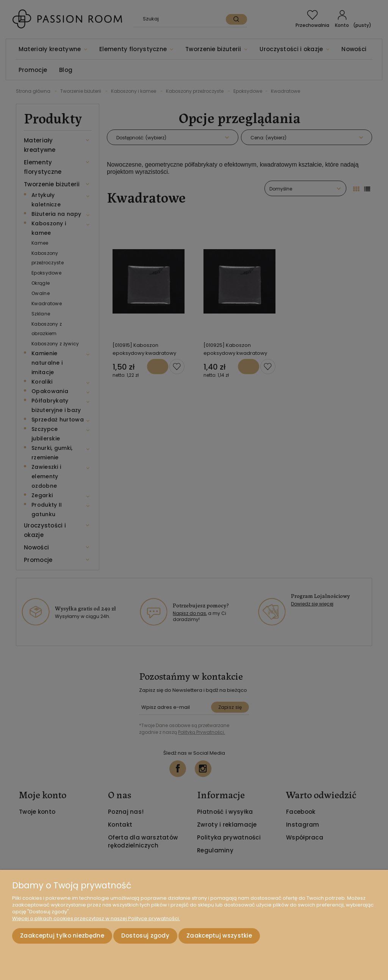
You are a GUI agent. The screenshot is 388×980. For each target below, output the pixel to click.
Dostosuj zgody (145, 936)
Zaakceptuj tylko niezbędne (62, 936)
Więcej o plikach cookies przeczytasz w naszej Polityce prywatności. (96, 919)
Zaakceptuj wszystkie (219, 936)
